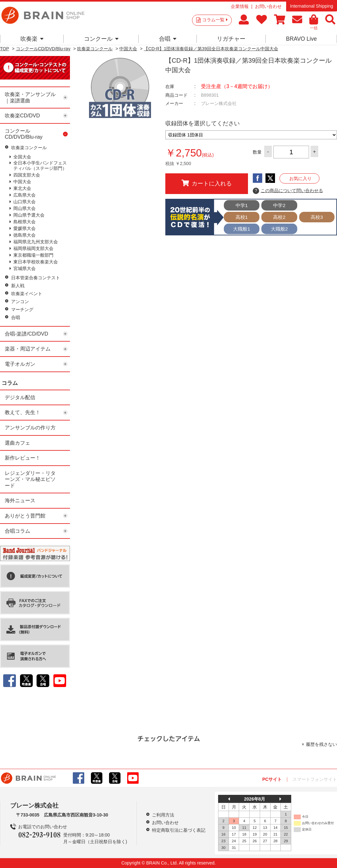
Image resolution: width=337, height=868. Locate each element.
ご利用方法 (163, 815)
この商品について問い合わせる (288, 191)
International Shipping (311, 6)
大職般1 (242, 229)
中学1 (242, 205)
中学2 (279, 205)
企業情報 (240, 6)
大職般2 (279, 229)
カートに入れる (207, 183)
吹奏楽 (32, 39)
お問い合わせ (268, 6)
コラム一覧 (215, 20)
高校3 (317, 217)
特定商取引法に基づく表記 (179, 830)
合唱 (168, 39)
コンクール (101, 39)
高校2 (279, 217)
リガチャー (231, 39)
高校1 (242, 217)
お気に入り (300, 178)
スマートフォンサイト (315, 779)
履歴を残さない (321, 744)
